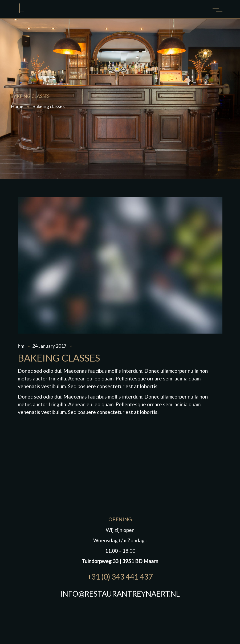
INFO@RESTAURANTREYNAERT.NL (120, 594)
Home (17, 106)
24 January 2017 (50, 346)
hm (21, 346)
